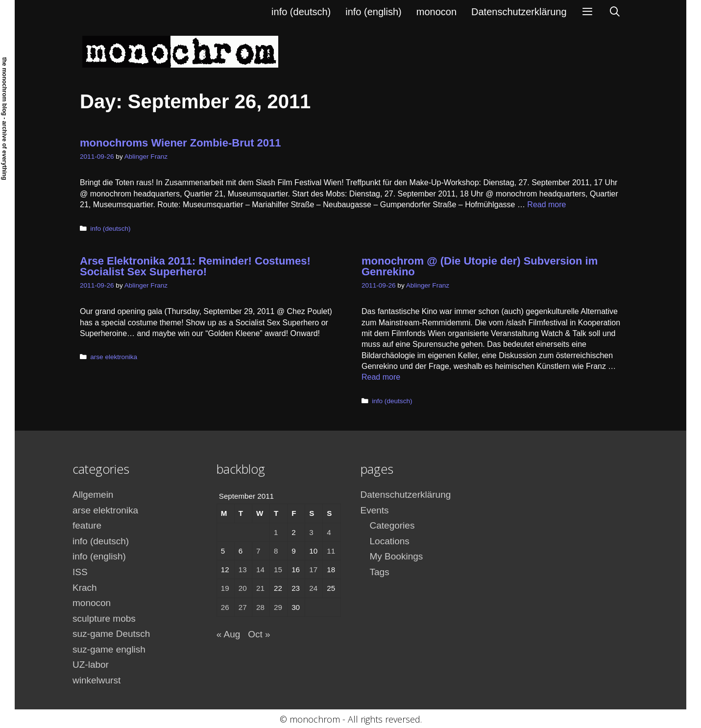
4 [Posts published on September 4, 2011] (329, 532)
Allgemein (93, 495)
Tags (380, 572)
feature (87, 525)
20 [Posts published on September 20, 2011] (243, 588)
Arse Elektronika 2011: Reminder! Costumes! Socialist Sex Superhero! (195, 266)
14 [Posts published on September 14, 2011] (260, 570)
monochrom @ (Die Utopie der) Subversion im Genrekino (480, 266)
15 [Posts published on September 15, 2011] (278, 570)
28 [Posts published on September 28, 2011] (260, 607)
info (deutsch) (301, 12)
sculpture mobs (104, 619)
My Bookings (397, 556)
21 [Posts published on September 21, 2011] (260, 588)
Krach (85, 588)
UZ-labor (91, 665)
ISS (80, 572)
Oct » (259, 634)
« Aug (229, 634)
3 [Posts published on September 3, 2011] (311, 532)
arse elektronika (114, 357)
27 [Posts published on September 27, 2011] (243, 607)
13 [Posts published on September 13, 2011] (243, 570)
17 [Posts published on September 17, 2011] (313, 570)
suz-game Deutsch (111, 634)
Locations (390, 541)
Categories (392, 525)
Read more (546, 205)
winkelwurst (97, 680)
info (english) (374, 12)
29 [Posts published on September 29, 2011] (278, 607)
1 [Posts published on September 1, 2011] (276, 532)
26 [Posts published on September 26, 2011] (225, 607)
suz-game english (109, 649)
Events (375, 510)
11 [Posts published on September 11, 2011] (331, 551)
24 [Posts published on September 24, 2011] (313, 588)
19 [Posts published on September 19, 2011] (225, 588)
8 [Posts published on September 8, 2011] (276, 551)
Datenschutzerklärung (519, 12)
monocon (436, 12)
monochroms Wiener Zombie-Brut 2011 (181, 143)
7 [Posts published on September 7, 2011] (258, 551)
